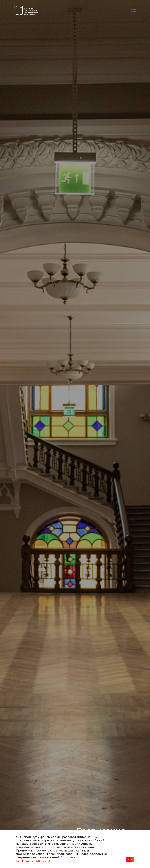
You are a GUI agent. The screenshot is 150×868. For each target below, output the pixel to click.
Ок (130, 860)
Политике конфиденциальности (46, 859)
